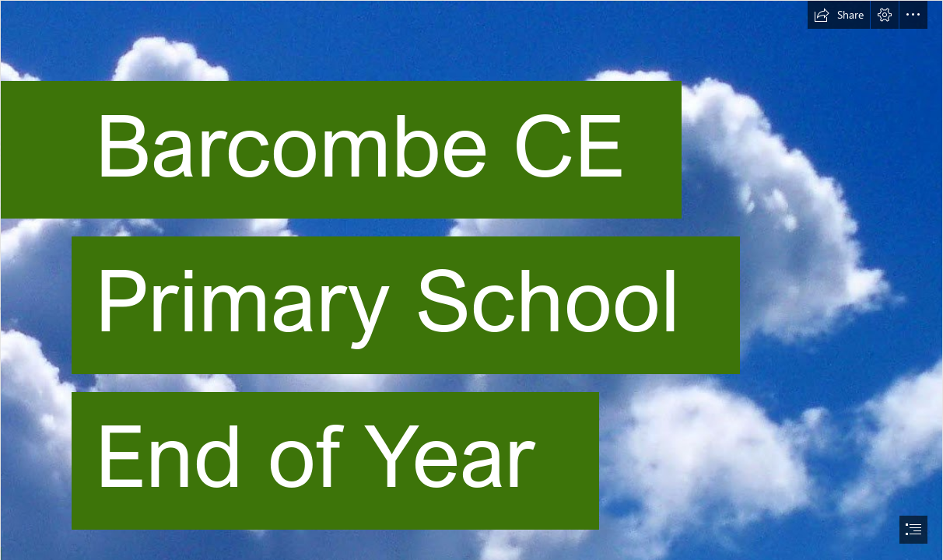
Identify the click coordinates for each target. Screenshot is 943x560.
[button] (839, 15)
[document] (471, 280)
